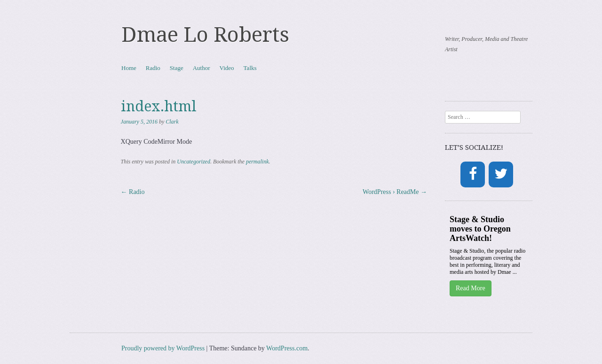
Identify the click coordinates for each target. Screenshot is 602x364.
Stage (177, 68)
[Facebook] (473, 174)
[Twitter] (501, 174)
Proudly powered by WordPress (163, 348)
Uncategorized (194, 162)
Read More (471, 288)
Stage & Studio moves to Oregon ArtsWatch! (480, 229)
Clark (172, 122)
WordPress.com (287, 348)
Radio (153, 68)
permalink (257, 162)
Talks (250, 68)
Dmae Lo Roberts (205, 35)
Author (202, 68)
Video (227, 68)
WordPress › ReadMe (395, 192)
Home (129, 68)
